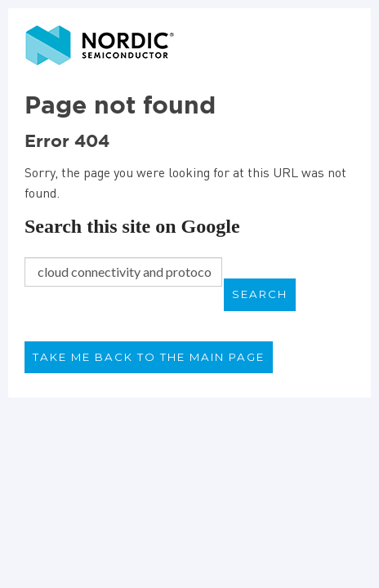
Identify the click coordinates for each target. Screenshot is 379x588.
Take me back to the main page (149, 357)
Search (260, 294)
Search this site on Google (132, 226)
